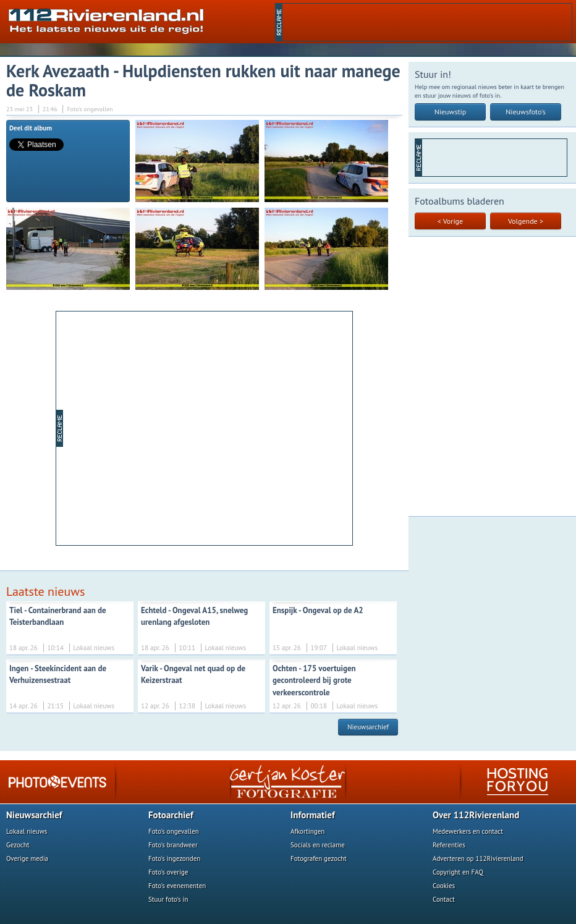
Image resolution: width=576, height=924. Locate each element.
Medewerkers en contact (468, 831)
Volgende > (526, 221)
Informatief (313, 815)
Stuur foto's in (168, 899)
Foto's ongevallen (174, 831)
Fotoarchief (171, 815)
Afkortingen (307, 831)
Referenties (449, 845)
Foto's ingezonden (174, 858)
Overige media (27, 858)
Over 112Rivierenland (476, 815)
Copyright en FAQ (458, 872)
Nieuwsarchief (368, 727)
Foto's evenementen (177, 886)
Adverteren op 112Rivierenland (478, 858)
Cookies (444, 886)
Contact (444, 899)
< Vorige (450, 221)
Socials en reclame (318, 845)
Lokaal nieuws (27, 831)
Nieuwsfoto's (526, 112)
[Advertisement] (427, 22)
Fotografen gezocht (319, 858)
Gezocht (18, 845)
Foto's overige (168, 872)
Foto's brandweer (173, 845)
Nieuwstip (451, 112)
